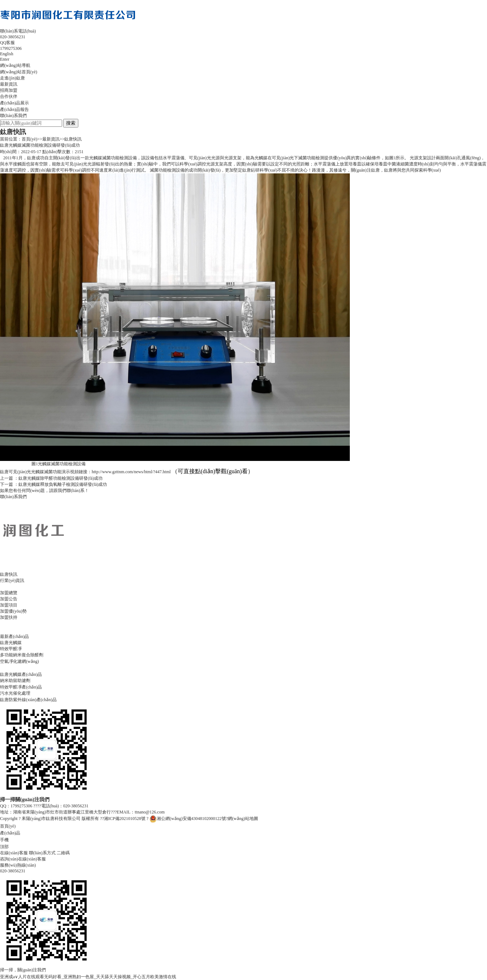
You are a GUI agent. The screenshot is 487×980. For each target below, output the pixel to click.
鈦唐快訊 (73, 139)
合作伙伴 (9, 96)
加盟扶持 (9, 617)
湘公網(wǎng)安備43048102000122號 (188, 819)
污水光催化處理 (15, 693)
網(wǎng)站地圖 (243, 819)
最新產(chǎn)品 (14, 636)
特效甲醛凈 (11, 649)
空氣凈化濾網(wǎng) (19, 661)
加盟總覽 (9, 593)
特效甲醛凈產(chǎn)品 (21, 687)
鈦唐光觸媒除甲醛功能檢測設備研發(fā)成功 (60, 478)
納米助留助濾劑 (15, 681)
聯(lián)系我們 (13, 116)
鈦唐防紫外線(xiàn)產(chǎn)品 (28, 700)
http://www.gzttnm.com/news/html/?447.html (131, 472)
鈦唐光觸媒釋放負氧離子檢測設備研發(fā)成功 (63, 484)
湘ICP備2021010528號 (125, 819)
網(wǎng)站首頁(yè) (19, 72)
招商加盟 (9, 90)
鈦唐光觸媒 (11, 643)
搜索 (71, 123)
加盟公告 (9, 599)
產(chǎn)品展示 (14, 103)
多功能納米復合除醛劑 (22, 655)
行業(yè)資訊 (12, 580)
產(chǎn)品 (10, 833)
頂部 (4, 847)
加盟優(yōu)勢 (13, 611)
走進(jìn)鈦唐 (12, 78)
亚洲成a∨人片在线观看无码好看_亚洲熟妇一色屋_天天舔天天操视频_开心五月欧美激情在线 (88, 977)
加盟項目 (9, 605)
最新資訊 (9, 84)
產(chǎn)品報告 (14, 109)
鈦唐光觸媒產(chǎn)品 (21, 674)
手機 (4, 840)
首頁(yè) (29, 139)
